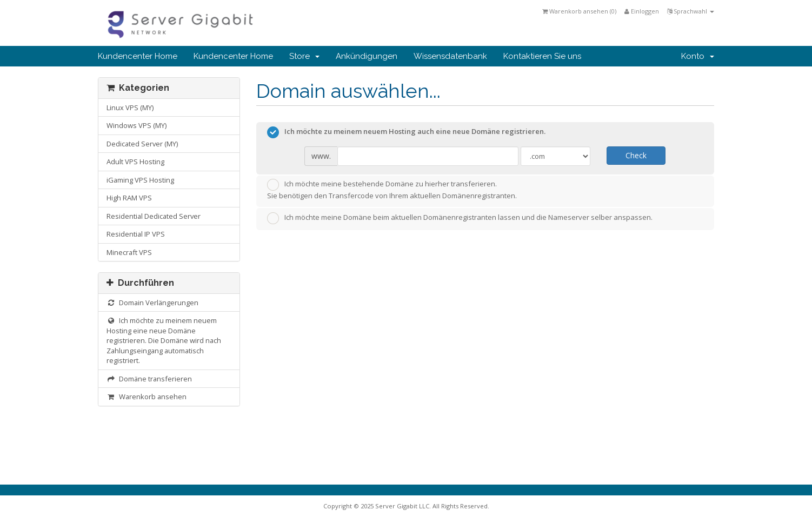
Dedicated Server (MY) (142, 144)
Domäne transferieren (149, 379)
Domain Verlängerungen (152, 303)
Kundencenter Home (138, 56)
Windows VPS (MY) (137, 125)
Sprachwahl (691, 11)
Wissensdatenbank (450, 56)
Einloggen (642, 11)
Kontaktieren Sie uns (542, 56)
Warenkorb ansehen (147, 397)
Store (304, 56)
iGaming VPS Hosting (140, 180)
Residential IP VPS (136, 234)
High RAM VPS (129, 198)
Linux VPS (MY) (130, 108)
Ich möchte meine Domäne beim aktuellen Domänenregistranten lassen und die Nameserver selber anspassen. (460, 218)
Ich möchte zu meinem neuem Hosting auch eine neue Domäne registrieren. (406, 132)
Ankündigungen (367, 56)
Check (636, 155)
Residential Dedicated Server (154, 216)
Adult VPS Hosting (135, 162)
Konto (698, 56)
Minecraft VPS (129, 252)
